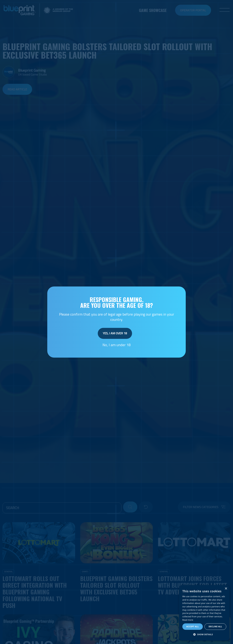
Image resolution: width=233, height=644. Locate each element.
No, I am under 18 (116, 345)
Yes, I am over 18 (115, 333)
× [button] (226, 589)
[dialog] (204, 613)
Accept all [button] (193, 627)
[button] (204, 635)
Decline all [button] (215, 627)
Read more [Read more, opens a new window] (188, 620)
